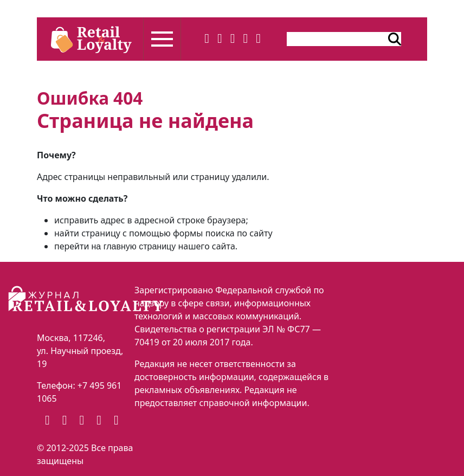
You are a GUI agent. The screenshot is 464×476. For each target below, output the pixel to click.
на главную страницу (134, 246)
